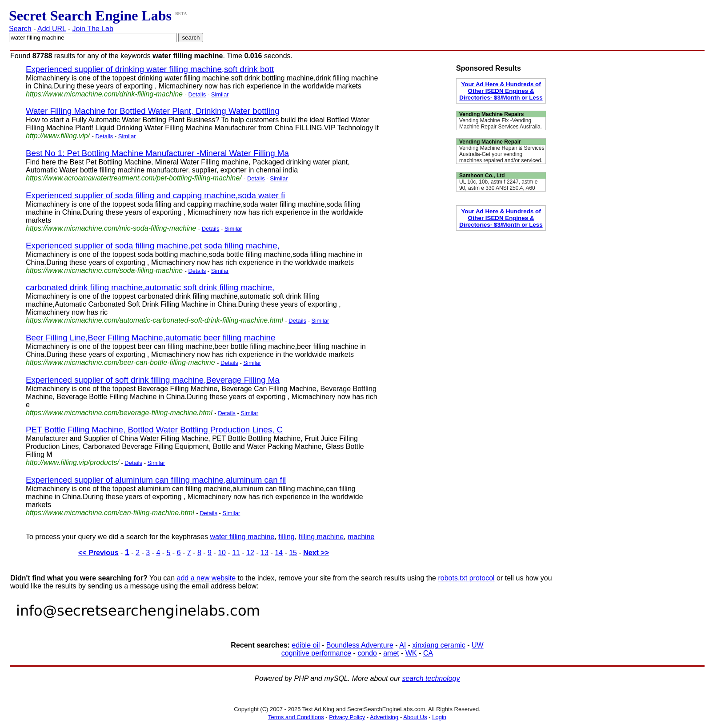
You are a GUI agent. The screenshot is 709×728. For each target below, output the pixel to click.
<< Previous (98, 553)
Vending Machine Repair (490, 142)
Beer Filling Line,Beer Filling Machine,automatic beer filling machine (150, 338)
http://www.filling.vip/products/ (72, 462)
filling (286, 537)
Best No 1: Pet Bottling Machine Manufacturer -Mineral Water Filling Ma (157, 153)
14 (279, 553)
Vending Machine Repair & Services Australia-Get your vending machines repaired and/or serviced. (502, 154)
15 (293, 553)
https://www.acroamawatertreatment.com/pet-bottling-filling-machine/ (134, 178)
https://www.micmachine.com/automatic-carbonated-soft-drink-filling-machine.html (154, 320)
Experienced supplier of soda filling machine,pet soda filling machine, (153, 246)
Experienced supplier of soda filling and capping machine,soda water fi (155, 195)
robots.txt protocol (466, 578)
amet (391, 653)
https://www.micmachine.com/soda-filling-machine (104, 270)
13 (264, 553)
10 (222, 553)
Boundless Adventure (360, 645)
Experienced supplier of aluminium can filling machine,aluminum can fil (156, 480)
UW (478, 645)
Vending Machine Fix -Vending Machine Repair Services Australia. (501, 124)
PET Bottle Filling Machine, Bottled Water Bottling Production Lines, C (154, 430)
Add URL (52, 29)
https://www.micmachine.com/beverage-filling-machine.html (119, 413)
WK (411, 653)
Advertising (384, 717)
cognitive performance (316, 653)
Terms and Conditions (296, 717)
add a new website (206, 578)
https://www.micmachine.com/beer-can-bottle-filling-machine (120, 362)
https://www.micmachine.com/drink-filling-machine (104, 94)
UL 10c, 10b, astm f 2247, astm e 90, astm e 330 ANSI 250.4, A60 (498, 185)
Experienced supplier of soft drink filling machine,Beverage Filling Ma (153, 380)
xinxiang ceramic (439, 645)
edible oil (306, 645)
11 (236, 553)
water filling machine (242, 537)
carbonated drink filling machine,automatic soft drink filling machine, (150, 287)
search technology (431, 678)
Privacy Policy (347, 717)
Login (439, 717)
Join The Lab (93, 29)
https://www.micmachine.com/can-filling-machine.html (110, 513)
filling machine (321, 537)
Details (197, 94)
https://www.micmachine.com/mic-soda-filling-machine (111, 228)
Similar (220, 94)
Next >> (316, 553)
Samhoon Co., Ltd (482, 176)
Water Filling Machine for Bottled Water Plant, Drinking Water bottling (153, 111)
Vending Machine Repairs (491, 114)
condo (367, 653)
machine (361, 537)
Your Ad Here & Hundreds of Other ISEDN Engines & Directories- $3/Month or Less (501, 91)
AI (403, 645)
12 (250, 553)
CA (428, 653)
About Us (415, 717)
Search (20, 29)
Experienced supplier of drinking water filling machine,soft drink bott (150, 69)
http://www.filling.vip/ (58, 136)
